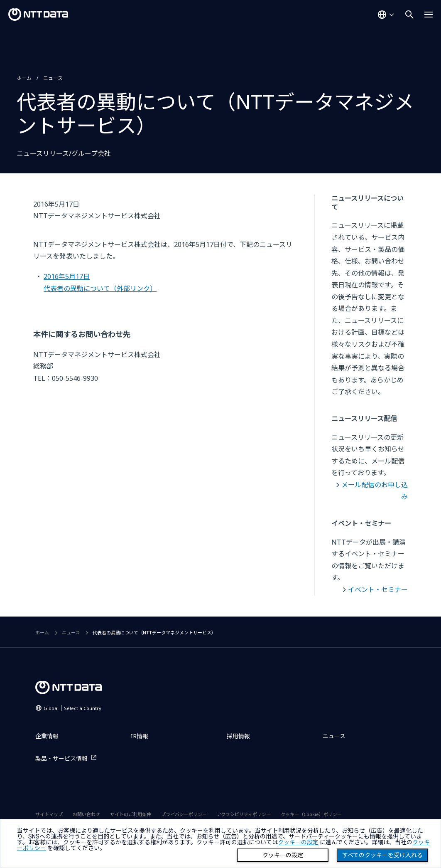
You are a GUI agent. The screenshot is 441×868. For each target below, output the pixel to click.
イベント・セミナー (378, 589)
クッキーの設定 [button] (298, 842)
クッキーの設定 (283, 855)
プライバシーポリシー (184, 814)
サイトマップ (49, 814)
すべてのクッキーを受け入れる (382, 855)
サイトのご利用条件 (131, 814)
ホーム (24, 78)
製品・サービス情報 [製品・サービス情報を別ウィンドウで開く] (61, 758)
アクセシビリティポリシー (244, 814)
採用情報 (238, 736)
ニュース (53, 78)
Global (72, 708)
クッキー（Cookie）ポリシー (311, 814)
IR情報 (140, 736)
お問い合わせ (86, 814)
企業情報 (47, 736)
